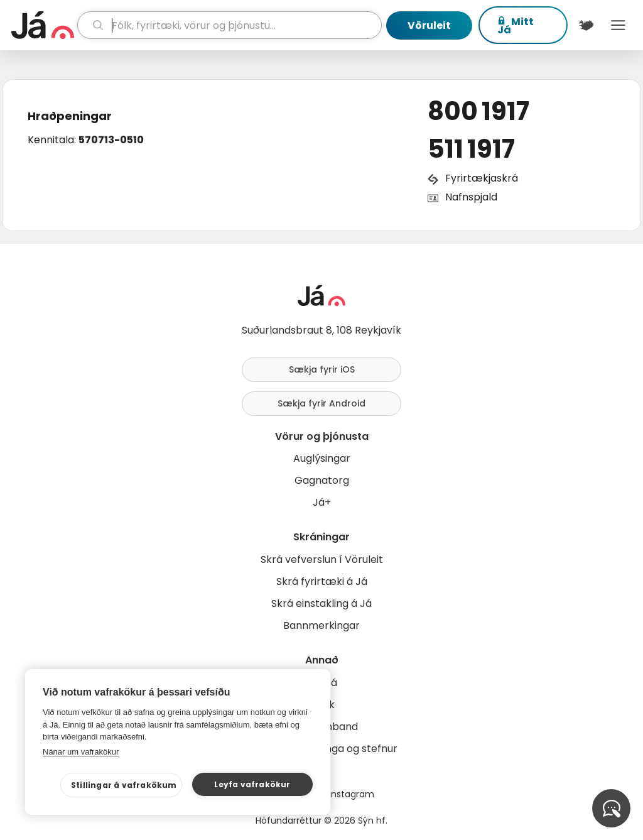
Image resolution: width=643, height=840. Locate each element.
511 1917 (471, 149)
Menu (618, 25)
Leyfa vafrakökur (252, 784)
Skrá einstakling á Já (321, 603)
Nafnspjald (471, 197)
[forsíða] (43, 25)
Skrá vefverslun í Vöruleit (322, 559)
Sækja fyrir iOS (322, 369)
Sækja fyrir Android (321, 403)
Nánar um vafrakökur (81, 752)
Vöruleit (429, 25)
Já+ (322, 502)
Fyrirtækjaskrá (482, 178)
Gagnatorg (322, 480)
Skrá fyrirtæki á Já (322, 581)
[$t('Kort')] (586, 25)
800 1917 (478, 111)
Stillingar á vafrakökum (124, 785)
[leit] (230, 25)
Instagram (352, 794)
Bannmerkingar (321, 625)
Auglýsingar (322, 458)
